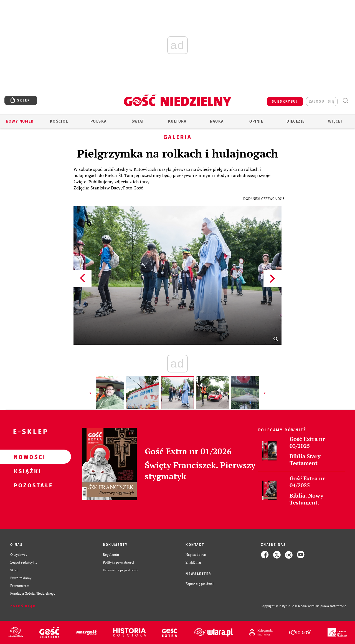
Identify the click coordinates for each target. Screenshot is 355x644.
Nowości (27, 457)
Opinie (256, 121)
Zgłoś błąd (23, 606)
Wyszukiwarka (345, 101)
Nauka (217, 121)
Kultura (177, 121)
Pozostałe (27, 485)
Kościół (59, 121)
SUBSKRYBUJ (285, 102)
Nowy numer (20, 121)
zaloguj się (322, 102)
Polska (98, 121)
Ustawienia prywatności (121, 570)
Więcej (335, 121)
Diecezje (296, 121)
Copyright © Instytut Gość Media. (284, 606)
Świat (138, 121)
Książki (27, 471)
